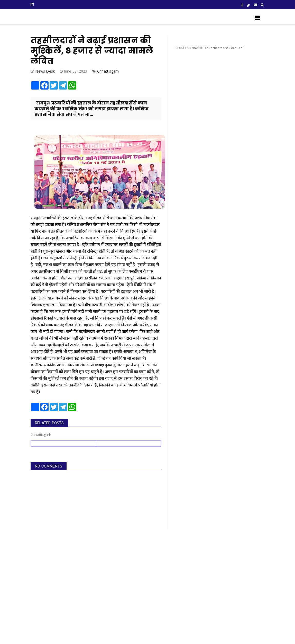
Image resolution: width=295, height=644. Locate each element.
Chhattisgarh (108, 71)
